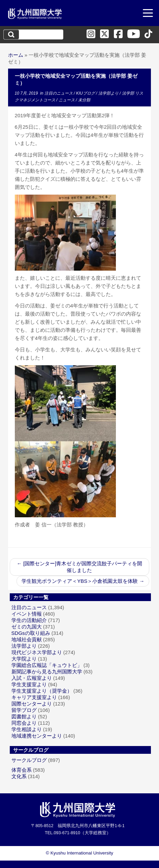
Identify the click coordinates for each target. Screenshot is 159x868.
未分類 (84, 100)
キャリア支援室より (34, 697)
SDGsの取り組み (31, 633)
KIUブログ (86, 93)
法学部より (109, 93)
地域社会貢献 (27, 639)
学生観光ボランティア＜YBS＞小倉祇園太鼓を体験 (83, 581)
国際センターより (32, 704)
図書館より (24, 716)
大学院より (24, 659)
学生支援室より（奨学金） (42, 691)
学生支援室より (29, 684)
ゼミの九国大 (27, 627)
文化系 (19, 776)
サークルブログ (29, 760)
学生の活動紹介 (29, 620)
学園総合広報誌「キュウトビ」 (47, 665)
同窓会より (24, 723)
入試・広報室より (32, 678)
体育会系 (22, 770)
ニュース (67, 100)
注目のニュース (59, 93)
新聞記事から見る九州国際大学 (47, 672)
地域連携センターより (37, 736)
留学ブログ (24, 710)
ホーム (16, 55)
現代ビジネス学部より (37, 652)
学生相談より (27, 729)
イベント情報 (27, 614)
